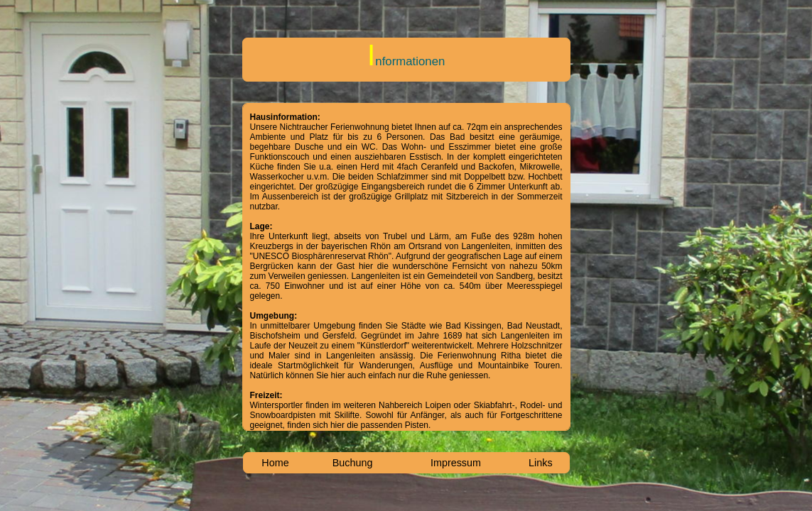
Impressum (456, 463)
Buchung (353, 463)
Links (541, 463)
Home (275, 463)
